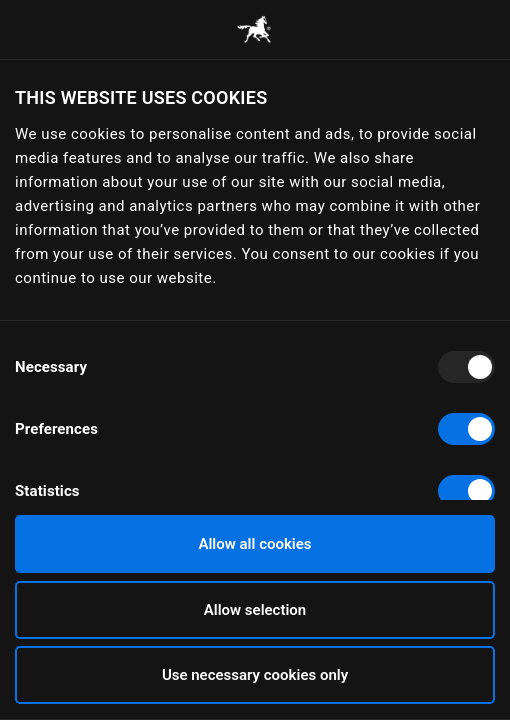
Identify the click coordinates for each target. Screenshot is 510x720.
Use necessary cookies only (255, 675)
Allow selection (255, 610)
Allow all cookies (254, 544)
